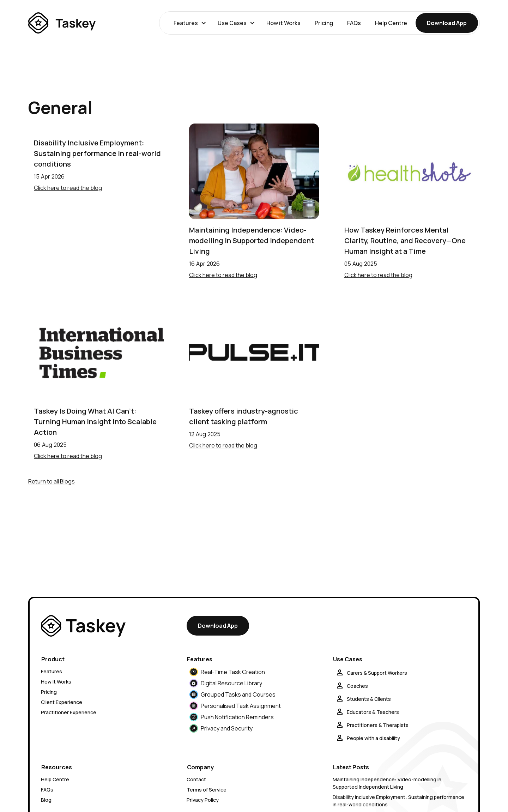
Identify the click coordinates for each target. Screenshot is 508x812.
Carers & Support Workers (377, 673)
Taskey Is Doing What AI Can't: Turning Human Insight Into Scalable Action (95, 422)
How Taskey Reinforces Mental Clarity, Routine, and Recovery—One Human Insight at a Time (405, 240)
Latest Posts (351, 767)
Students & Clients (369, 699)
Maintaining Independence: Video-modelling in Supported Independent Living (252, 240)
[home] (62, 23)
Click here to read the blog (68, 188)
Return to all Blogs (52, 481)
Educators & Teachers (373, 712)
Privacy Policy (203, 800)
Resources (57, 767)
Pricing (324, 23)
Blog (46, 800)
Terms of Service (207, 790)
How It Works (56, 682)
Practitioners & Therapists (378, 725)
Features (52, 671)
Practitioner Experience (69, 712)
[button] (189, 23)
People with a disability (373, 738)
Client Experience (62, 702)
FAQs (354, 23)
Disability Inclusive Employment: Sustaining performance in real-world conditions (97, 153)
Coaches (357, 686)
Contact (196, 779)
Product (53, 659)
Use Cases (348, 659)
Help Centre (391, 23)
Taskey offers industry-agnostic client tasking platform (244, 416)
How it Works (283, 23)
